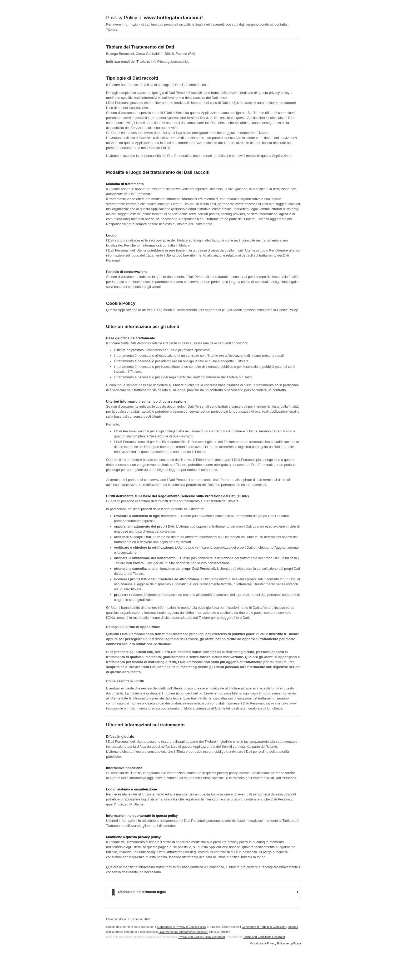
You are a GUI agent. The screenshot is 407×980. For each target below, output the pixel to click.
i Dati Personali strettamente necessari (183, 932)
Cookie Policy (287, 310)
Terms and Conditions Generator (264, 937)
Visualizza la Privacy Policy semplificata (275, 943)
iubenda (293, 927)
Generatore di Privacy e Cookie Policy (182, 927)
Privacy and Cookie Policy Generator (201, 937)
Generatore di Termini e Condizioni (264, 927)
